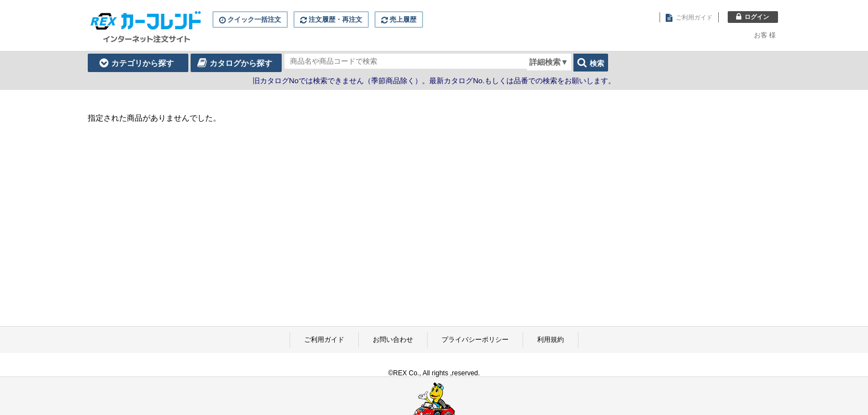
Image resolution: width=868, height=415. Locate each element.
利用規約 (551, 340)
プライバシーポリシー (475, 340)
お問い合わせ (393, 340)
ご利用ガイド (324, 340)
